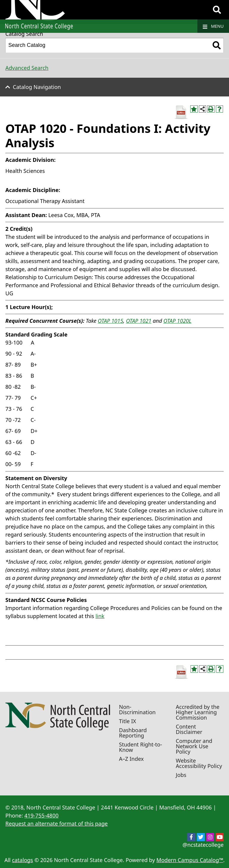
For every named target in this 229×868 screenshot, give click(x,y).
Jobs (181, 775)
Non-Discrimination (137, 709)
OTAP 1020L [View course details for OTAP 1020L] (177, 321)
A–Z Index (131, 759)
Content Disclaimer (189, 729)
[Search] (217, 10)
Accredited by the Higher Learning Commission (198, 712)
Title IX (127, 721)
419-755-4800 (42, 815)
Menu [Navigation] (213, 26)
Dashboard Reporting (133, 733)
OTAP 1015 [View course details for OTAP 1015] (110, 321)
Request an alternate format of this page (57, 824)
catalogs (23, 860)
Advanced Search (27, 68)
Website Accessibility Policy (199, 763)
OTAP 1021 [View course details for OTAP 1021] (139, 321)
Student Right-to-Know (141, 747)
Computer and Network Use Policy (194, 746)
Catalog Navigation (37, 87)
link (100, 616)
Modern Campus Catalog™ (190, 860)
